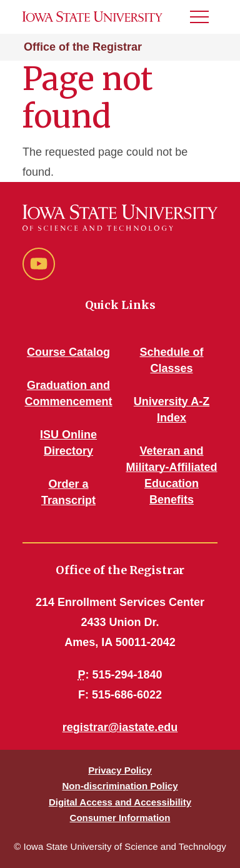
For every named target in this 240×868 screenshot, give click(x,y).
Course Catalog (68, 352)
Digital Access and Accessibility (120, 802)
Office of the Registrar (83, 47)
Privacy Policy (120, 770)
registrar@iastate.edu (120, 727)
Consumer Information (120, 818)
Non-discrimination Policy (120, 786)
